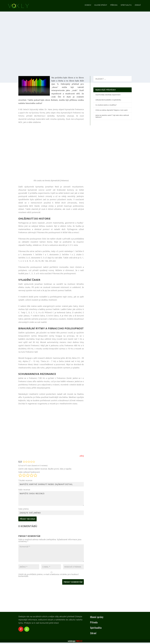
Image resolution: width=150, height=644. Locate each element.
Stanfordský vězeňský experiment (108, 96)
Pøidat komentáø (73, 583)
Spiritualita (126, 7)
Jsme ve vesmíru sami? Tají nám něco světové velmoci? (112, 118)
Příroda (114, 7)
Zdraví (138, 7)
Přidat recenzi (27, 520)
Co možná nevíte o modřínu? (106, 106)
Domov (88, 7)
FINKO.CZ (79, 642)
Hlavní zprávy (101, 7)
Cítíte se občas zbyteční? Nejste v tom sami (112, 112)
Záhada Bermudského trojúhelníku (108, 101)
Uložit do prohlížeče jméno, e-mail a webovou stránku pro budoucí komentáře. (49, 577)
